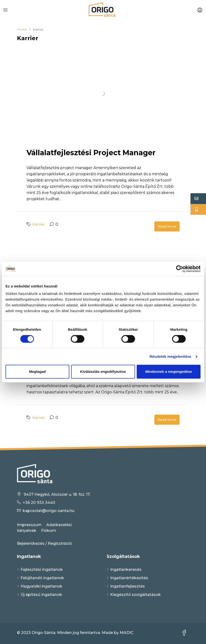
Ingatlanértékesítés (129, 578)
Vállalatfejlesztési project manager (91, 153)
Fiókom (49, 531)
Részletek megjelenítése (171, 356)
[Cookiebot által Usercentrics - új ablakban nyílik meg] (180, 269)
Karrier (39, 224)
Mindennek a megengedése (169, 372)
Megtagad (37, 372)
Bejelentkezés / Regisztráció (44, 543)
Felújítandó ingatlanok (42, 578)
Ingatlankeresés (126, 570)
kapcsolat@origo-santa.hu (49, 511)
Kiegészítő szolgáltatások (136, 595)
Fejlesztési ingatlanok (42, 570)
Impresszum (29, 525)
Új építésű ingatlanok (41, 595)
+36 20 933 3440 (39, 503)
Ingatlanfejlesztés (127, 586)
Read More (167, 226)
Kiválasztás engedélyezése (103, 372)
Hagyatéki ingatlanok (41, 586)
